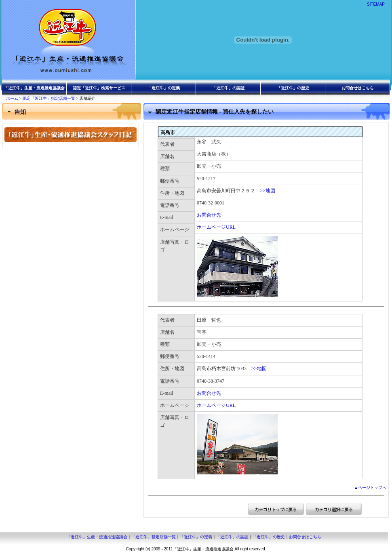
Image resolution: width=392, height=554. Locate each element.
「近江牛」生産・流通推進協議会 (34, 88)
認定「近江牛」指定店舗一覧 (49, 98)
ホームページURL (216, 227)
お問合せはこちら (358, 88)
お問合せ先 (209, 215)
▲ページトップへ (370, 488)
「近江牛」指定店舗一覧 (154, 537)
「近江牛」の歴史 (293, 88)
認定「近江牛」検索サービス (99, 88)
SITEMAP (376, 4)
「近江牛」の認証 (228, 88)
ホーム (12, 98)
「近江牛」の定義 (164, 88)
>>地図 (268, 191)
